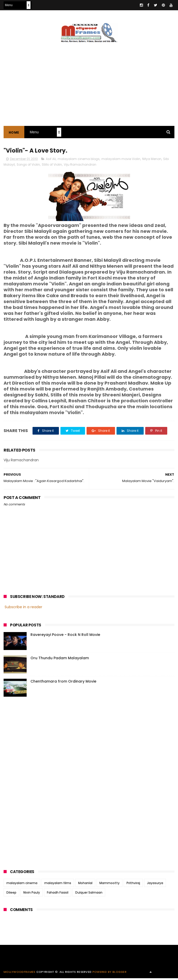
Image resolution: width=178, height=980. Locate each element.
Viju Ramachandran (80, 166)
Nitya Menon (152, 161)
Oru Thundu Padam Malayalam (60, 660)
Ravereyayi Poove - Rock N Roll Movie (65, 636)
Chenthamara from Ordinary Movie (63, 683)
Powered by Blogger (109, 974)
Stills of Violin (52, 166)
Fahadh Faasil (58, 894)
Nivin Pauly (32, 894)
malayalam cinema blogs (79, 161)
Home (14, 133)
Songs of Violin (28, 166)
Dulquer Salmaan (89, 894)
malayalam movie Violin (121, 161)
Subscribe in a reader (23, 609)
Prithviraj (133, 885)
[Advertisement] (42, 783)
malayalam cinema (22, 885)
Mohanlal (85, 885)
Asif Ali (51, 161)
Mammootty (109, 885)
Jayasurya (155, 885)
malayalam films (58, 885)
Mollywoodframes (20, 974)
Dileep (11, 894)
